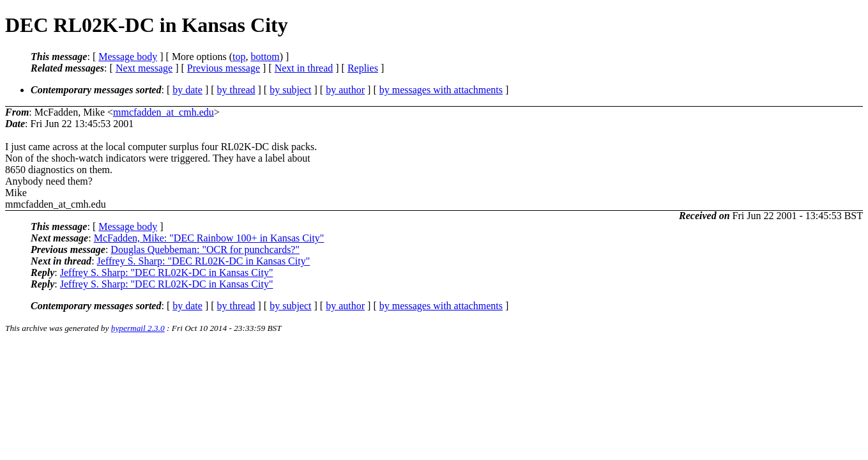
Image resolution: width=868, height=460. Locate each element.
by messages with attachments (441, 90)
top (239, 57)
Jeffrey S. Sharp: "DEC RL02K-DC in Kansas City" (204, 261)
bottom (265, 57)
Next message (144, 68)
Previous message (224, 68)
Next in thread (304, 68)
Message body (128, 57)
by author (345, 90)
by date (187, 90)
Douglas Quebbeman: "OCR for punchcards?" (205, 249)
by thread (236, 90)
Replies (363, 68)
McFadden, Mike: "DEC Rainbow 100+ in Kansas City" (209, 238)
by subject (290, 90)
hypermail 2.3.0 (138, 328)
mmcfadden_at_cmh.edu (164, 112)
